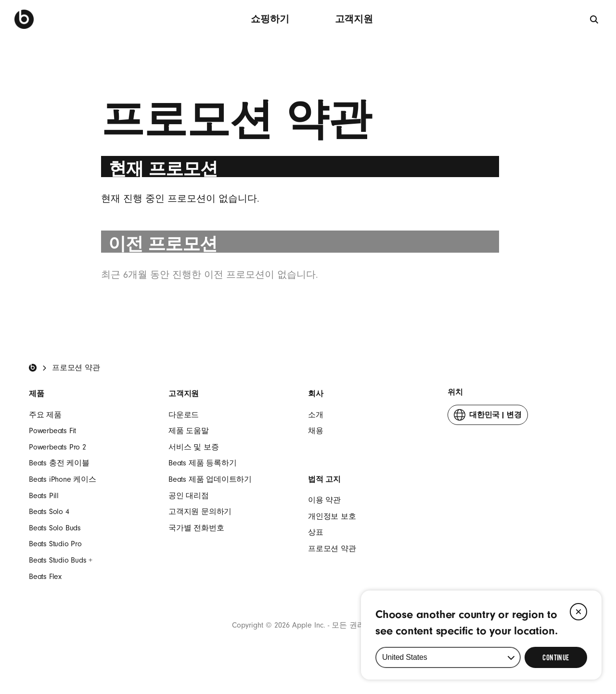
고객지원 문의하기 (200, 512)
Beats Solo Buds (55, 528)
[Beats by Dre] (24, 19)
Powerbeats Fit (52, 431)
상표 (316, 532)
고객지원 (354, 19)
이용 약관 (324, 500)
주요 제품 (45, 415)
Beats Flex (45, 577)
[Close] (578, 612)
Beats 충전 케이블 (59, 463)
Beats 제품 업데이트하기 (210, 479)
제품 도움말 (189, 431)
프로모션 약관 (332, 549)
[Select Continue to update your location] (556, 657)
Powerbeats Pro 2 (58, 447)
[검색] (595, 19)
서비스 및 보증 (193, 447)
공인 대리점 (189, 496)
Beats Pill (44, 496)
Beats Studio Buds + (61, 560)
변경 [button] (488, 417)
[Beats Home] (33, 368)
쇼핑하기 (270, 19)
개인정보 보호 (332, 516)
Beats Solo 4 (49, 512)
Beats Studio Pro (55, 544)
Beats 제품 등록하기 (202, 463)
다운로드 (184, 415)
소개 (316, 415)
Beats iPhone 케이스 (63, 479)
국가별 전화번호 (196, 528)
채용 (316, 431)
